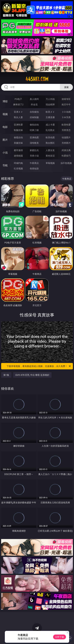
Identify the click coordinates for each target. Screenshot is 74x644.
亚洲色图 (34, 137)
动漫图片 (66, 137)
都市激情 (18, 150)
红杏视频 (18, 168)
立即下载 (60, 637)
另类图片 (66, 143)
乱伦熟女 (50, 130)
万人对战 (50, 99)
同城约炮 (18, 163)
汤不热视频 (66, 163)
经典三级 (34, 130)
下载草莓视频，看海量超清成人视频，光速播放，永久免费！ (39, 366)
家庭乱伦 (34, 150)
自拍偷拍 (34, 112)
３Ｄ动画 (66, 112)
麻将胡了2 (18, 104)
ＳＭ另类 (66, 117)
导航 (5, 165)
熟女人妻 (18, 117)
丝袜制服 (34, 117)
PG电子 (18, 99)
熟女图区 (50, 143)
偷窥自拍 (18, 137)
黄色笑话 (50, 156)
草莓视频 (50, 163)
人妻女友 (50, 150)
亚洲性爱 (18, 125)
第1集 (6, 375)
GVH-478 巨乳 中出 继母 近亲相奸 (32, 375)
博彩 (5, 101)
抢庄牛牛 (66, 104)
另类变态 (66, 130)
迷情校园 (18, 156)
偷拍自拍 (34, 125)
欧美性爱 (66, 125)
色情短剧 (34, 168)
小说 (5, 153)
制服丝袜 (18, 130)
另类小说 (34, 156)
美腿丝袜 (18, 143)
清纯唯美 (34, 143)
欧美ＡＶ (50, 112)
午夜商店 (34, 163)
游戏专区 (66, 99)
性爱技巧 (66, 156)
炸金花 (34, 104)
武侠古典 (66, 150)
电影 (5, 127)
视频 (5, 114)
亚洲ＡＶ (18, 112)
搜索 (66, 87)
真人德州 (34, 99)
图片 (5, 140)
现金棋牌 (50, 104)
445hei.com (37, 79)
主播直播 (50, 117)
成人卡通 (50, 125)
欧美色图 (50, 137)
